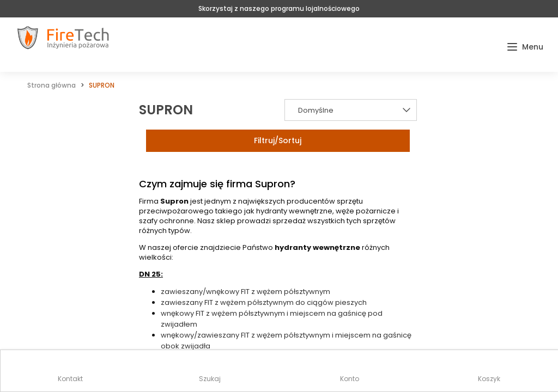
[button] (525, 47)
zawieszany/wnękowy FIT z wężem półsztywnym (245, 292)
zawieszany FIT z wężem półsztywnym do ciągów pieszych (264, 302)
